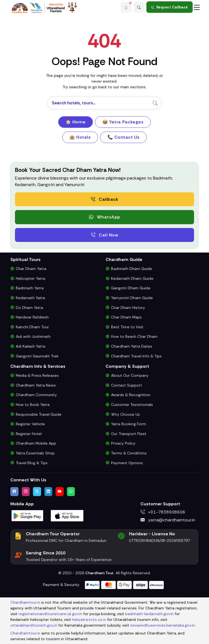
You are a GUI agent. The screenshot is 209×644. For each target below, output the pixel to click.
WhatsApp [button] (105, 217)
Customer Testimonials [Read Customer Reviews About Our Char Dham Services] (132, 405)
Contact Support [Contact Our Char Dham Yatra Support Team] (127, 385)
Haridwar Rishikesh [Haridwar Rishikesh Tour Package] (32, 317)
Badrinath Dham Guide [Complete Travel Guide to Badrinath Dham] (132, 269)
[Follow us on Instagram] (26, 491)
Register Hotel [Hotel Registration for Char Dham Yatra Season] (29, 434)
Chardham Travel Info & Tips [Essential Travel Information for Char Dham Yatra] (136, 356)
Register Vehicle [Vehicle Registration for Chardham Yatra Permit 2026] (30, 424)
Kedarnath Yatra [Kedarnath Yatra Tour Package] (30, 298)
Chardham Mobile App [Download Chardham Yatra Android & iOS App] (36, 443)
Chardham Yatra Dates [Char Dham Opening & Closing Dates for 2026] (132, 346)
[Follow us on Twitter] (37, 491)
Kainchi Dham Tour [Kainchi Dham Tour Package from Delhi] (32, 327)
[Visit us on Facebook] (14, 491)
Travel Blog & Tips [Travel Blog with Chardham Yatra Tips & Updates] (32, 463)
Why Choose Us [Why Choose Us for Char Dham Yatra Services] (125, 414)
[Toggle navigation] (197, 7)
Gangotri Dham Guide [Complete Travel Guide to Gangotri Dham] (131, 288)
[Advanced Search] (139, 7)
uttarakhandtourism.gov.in (34, 625)
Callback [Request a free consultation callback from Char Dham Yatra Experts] (104, 199)
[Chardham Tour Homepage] (44, 8)
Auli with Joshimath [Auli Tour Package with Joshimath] (33, 336)
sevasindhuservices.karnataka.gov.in (163, 625)
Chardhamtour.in (25, 602)
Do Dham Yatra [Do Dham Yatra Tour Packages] (29, 308)
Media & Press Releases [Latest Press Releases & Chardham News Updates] (37, 375)
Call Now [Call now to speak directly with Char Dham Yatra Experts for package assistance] (104, 235)
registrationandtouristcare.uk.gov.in (50, 614)
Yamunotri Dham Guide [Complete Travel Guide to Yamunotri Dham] (132, 298)
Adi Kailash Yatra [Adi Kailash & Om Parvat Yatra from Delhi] (30, 346)
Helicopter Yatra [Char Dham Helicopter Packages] (30, 278)
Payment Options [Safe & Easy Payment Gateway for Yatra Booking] (127, 463)
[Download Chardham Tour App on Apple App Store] (67, 515)
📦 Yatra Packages (123, 122)
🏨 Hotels (80, 137)
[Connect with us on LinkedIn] (48, 491)
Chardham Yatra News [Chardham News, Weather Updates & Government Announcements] (36, 385)
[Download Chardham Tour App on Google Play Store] (27, 515)
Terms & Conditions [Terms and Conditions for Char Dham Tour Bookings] (129, 453)
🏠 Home (76, 122)
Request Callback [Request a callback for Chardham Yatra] (170, 7)
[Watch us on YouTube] (60, 491)
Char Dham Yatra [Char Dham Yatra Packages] (31, 269)
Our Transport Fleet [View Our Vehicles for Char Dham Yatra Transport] (129, 434)
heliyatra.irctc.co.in (89, 619)
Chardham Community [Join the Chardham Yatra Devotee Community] (36, 395)
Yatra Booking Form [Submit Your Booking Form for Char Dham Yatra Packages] (129, 424)
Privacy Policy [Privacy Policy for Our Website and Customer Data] (123, 443)
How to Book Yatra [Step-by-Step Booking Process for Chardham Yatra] (33, 405)
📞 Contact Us (124, 137)
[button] (125, 7)
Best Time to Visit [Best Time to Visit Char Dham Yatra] (127, 327)
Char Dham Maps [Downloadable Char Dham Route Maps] (126, 317)
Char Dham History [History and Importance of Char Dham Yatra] (128, 308)
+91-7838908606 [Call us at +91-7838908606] (163, 512)
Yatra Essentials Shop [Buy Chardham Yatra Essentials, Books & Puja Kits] (35, 453)
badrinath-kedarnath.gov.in (149, 614)
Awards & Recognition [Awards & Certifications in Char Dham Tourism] (131, 395)
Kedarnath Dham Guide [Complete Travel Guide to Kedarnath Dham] (132, 278)
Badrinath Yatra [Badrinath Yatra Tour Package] (30, 288)
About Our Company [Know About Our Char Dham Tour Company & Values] (130, 375)
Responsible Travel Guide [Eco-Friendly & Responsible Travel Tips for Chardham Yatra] (39, 414)
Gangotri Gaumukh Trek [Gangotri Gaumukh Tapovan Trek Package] (37, 356)
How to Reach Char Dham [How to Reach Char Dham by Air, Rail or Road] (134, 336)
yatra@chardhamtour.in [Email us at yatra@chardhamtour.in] (168, 520)
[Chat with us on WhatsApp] (71, 491)
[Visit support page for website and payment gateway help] (124, 584)
